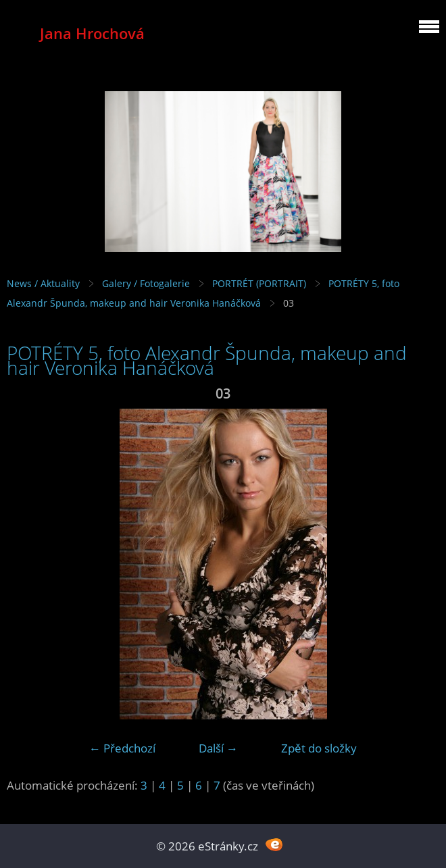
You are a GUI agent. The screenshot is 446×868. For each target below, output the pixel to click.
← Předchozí (122, 748)
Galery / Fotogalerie (146, 283)
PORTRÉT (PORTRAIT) (259, 283)
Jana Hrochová (92, 33)
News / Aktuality (43, 283)
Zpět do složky (319, 748)
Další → (218, 748)
